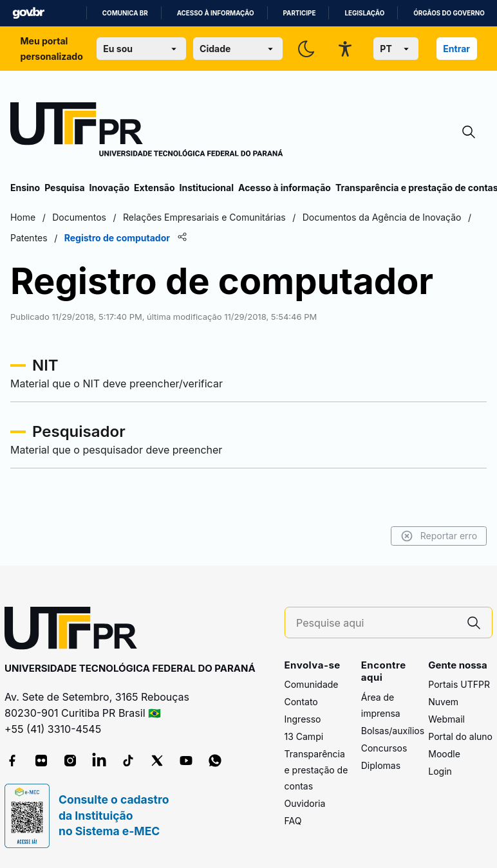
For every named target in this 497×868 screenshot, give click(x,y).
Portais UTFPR (459, 684)
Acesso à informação (216, 13)
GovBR (28, 13)
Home (23, 217)
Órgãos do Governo (449, 13)
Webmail (446, 719)
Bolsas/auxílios (393, 731)
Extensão (154, 188)
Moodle (444, 754)
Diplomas (381, 765)
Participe (300, 13)
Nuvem (443, 702)
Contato (301, 702)
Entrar (456, 49)
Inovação (109, 188)
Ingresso (303, 719)
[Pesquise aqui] (376, 623)
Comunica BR (125, 13)
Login (440, 771)
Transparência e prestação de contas (316, 770)
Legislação (364, 13)
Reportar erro (439, 536)
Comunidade (312, 684)
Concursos (384, 748)
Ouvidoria (305, 803)
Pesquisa (64, 188)
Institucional (206, 188)
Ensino (25, 188)
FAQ (293, 821)
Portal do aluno (460, 736)
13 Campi (304, 736)
